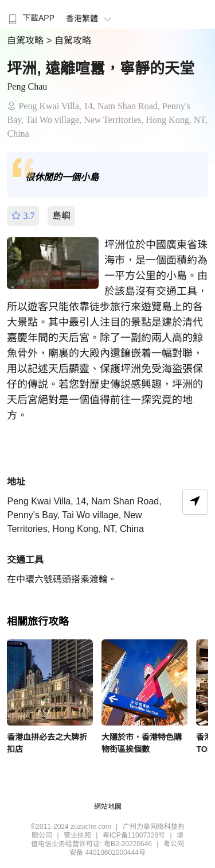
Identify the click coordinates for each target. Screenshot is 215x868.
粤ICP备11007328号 (134, 835)
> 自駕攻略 (69, 40)
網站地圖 (108, 807)
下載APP (30, 18)
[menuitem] (30, 14)
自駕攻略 (26, 40)
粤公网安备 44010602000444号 (127, 848)
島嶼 (61, 216)
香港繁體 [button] (90, 18)
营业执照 (77, 835)
